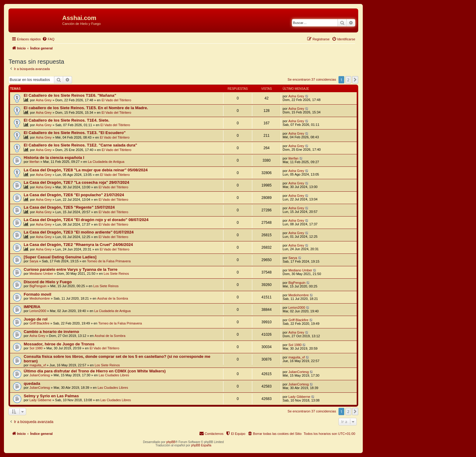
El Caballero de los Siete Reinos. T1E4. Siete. (66, 120)
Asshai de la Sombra (113, 298)
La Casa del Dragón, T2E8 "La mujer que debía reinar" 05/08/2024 (86, 170)
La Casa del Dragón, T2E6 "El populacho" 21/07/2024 (74, 195)
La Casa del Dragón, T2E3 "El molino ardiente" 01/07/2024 (79, 232)
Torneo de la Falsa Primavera (109, 261)
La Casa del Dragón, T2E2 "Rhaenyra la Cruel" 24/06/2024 (78, 245)
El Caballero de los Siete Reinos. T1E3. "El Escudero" (75, 133)
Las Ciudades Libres (114, 375)
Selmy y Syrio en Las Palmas (51, 396)
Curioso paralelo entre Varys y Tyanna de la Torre (71, 269)
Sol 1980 (36, 348)
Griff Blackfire (39, 323)
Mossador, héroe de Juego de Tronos (59, 344)
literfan (34, 162)
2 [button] (348, 80)
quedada (32, 383)
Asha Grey (44, 100)
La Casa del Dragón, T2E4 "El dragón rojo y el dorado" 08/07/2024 (86, 220)
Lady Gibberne (40, 400)
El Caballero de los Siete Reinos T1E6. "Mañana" (70, 95)
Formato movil (37, 294)
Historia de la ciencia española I (54, 158)
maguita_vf (38, 365)
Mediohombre (40, 298)
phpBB (171, 442)
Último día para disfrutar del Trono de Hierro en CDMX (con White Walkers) (95, 371)
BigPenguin (38, 286)
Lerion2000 (38, 311)
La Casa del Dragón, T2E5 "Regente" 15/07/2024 (69, 207)
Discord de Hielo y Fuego (48, 282)
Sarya (34, 261)
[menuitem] (48, 39)
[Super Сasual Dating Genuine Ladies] (60, 257)
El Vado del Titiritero (117, 100)
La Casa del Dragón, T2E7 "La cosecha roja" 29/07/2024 (76, 182)
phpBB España (201, 445)
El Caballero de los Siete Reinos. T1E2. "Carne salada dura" (80, 145)
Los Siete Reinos (116, 274)
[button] (355, 80)
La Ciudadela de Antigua (106, 162)
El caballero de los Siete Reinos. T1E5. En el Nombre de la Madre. (86, 108)
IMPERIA (32, 307)
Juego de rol (36, 319)
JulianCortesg (40, 375)
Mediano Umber (41, 274)
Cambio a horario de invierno (51, 332)
